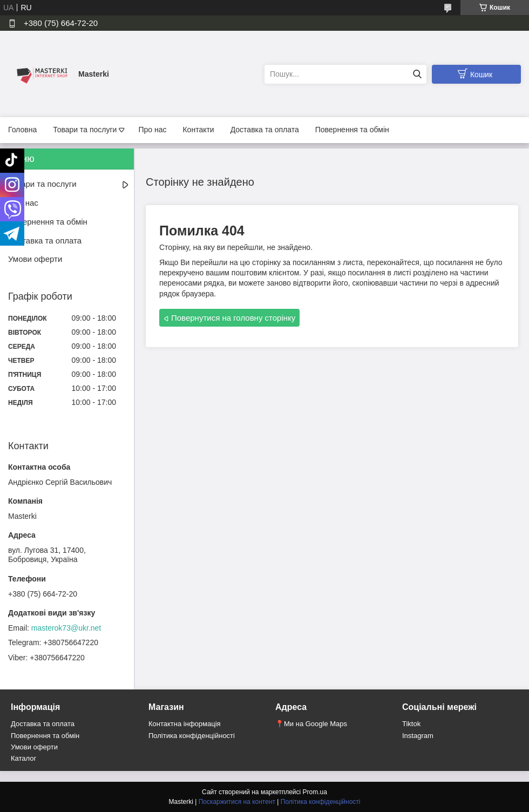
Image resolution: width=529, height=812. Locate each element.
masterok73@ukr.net (66, 628)
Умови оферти (35, 259)
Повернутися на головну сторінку (233, 318)
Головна (22, 130)
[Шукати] (417, 74)
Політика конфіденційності (192, 736)
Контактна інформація (185, 724)
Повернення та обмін (352, 130)
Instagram (418, 736)
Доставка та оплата (265, 130)
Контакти (198, 130)
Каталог (23, 758)
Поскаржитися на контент (237, 802)
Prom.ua (315, 792)
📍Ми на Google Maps (311, 724)
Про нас (152, 130)
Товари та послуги (85, 130)
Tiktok (411, 724)
